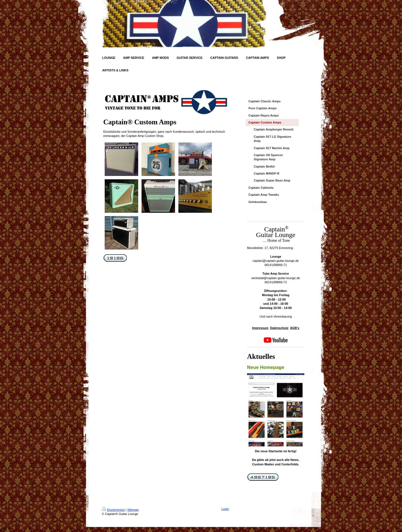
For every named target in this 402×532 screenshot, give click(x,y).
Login (225, 509)
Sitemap (133, 510)
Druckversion (113, 510)
